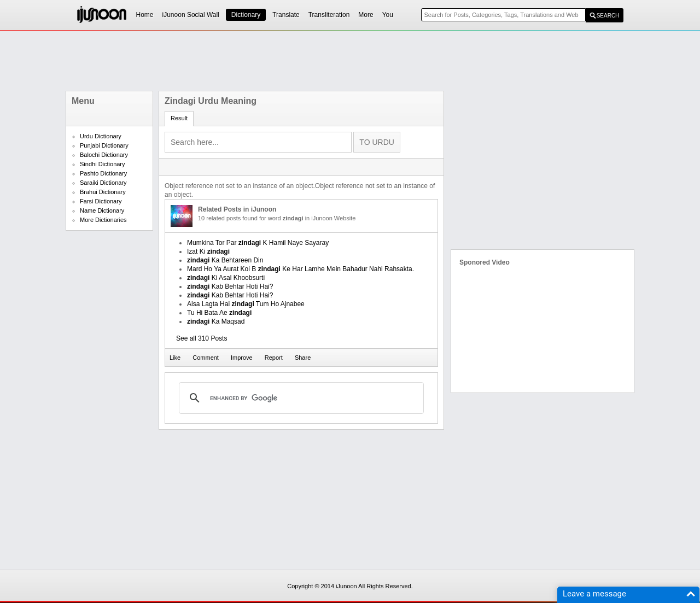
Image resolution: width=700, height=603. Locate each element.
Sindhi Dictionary (103, 164)
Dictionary (246, 15)
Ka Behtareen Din (225, 260)
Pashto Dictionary (103, 173)
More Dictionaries (103, 220)
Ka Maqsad (216, 321)
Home (145, 15)
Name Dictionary (102, 210)
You (388, 15)
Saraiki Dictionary (103, 183)
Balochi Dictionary (104, 155)
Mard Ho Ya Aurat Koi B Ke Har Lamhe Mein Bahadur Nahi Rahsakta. (301, 269)
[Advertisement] (350, 61)
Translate (286, 15)
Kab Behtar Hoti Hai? (230, 286)
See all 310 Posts (202, 338)
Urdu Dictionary (101, 136)
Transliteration (329, 15)
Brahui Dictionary (103, 192)
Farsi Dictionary (101, 201)
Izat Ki (208, 251)
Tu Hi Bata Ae (219, 313)
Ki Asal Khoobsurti (226, 278)
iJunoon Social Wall (191, 15)
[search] (300, 398)
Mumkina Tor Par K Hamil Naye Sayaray (258, 243)
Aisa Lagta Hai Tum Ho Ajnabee (246, 304)
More (366, 15)
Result (179, 118)
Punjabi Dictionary (104, 145)
